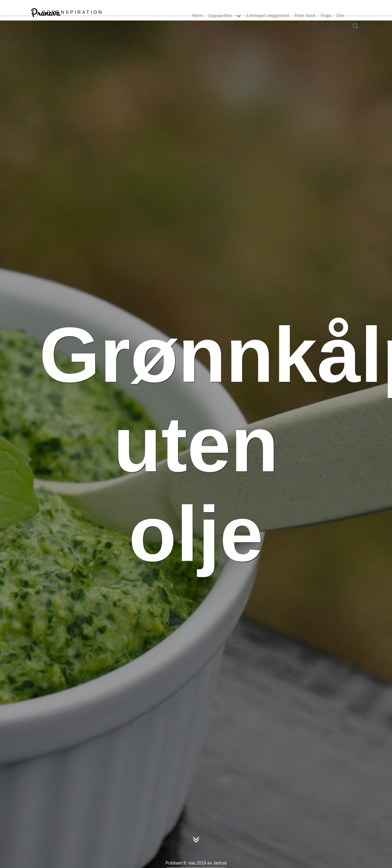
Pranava (67, 24)
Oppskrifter (220, 27)
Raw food (305, 26)
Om (340, 26)
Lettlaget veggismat (268, 26)
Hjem (197, 26)
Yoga (326, 26)
